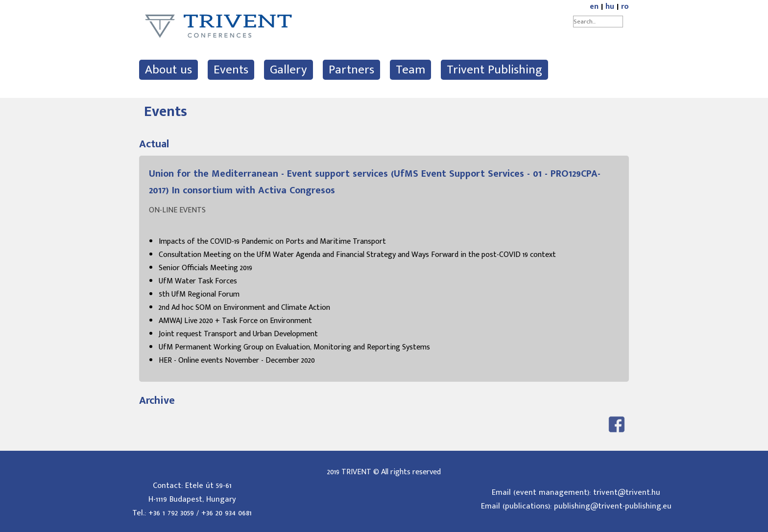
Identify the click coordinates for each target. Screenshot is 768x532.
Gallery (288, 70)
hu (610, 7)
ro (625, 7)
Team (410, 70)
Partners (351, 70)
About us (168, 70)
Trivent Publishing (494, 70)
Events (231, 70)
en (594, 7)
